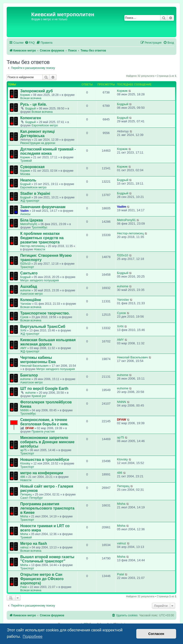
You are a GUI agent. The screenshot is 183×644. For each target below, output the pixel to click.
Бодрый (30, 108)
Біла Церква (32, 220)
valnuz (24, 547)
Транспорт (27, 267)
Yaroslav (26, 304)
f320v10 (25, 264)
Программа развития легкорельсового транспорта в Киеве (47, 508)
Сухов (24, 317)
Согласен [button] (156, 634)
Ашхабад (29, 286)
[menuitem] (30, 43)
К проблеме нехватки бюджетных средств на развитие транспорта (42, 238)
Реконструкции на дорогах (38, 143)
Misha (24, 516)
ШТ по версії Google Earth (44, 389)
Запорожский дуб (37, 91)
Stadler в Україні (35, 193)
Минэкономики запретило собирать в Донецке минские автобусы (47, 442)
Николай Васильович (34, 366)
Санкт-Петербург (32, 498)
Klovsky (25, 464)
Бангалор (29, 375)
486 (23, 477)
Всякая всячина (31, 98)
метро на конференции (42, 473)
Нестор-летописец (33, 246)
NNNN (24, 410)
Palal (23, 587)
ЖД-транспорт (30, 201)
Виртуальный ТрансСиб (43, 327)
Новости (39, 249)
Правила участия (43, 432)
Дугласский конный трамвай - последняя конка (48, 151)
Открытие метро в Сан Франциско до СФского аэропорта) (42, 579)
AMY (23, 348)
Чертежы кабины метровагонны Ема (38, 360)
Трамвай (26, 161)
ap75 (23, 450)
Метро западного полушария (40, 280)
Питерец (26, 495)
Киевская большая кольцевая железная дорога (48, 342)
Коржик (25, 95)
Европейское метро (45, 125)
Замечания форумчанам (43, 207)
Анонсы (25, 214)
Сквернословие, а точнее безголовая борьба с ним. (44, 422)
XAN (23, 330)
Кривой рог (39, 396)
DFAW (29, 428)
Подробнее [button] (33, 636)
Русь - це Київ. (34, 104)
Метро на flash (34, 544)
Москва (25, 174)
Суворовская (32, 167)
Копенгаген (31, 118)
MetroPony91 (29, 224)
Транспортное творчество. (45, 313)
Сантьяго (29, 273)
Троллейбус (40, 227)
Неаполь (28, 180)
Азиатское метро (31, 294)
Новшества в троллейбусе (45, 460)
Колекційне (31, 300)
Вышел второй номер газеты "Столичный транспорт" (47, 559)
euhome (25, 290)
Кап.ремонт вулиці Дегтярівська (38, 134)
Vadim (25, 211)
